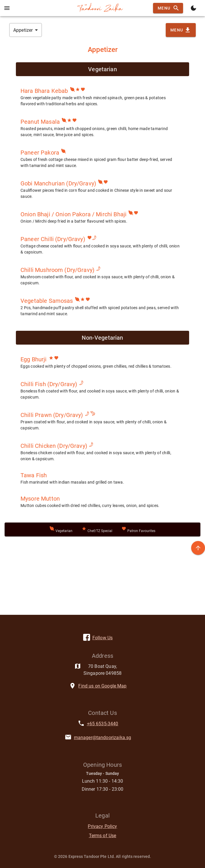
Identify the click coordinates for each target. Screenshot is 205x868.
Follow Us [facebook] (102, 638)
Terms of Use (103, 836)
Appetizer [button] (23, 30)
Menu (168, 8)
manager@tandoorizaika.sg (103, 738)
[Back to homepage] (100, 8)
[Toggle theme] (193, 8)
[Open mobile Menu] (7, 8)
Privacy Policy (102, 826)
